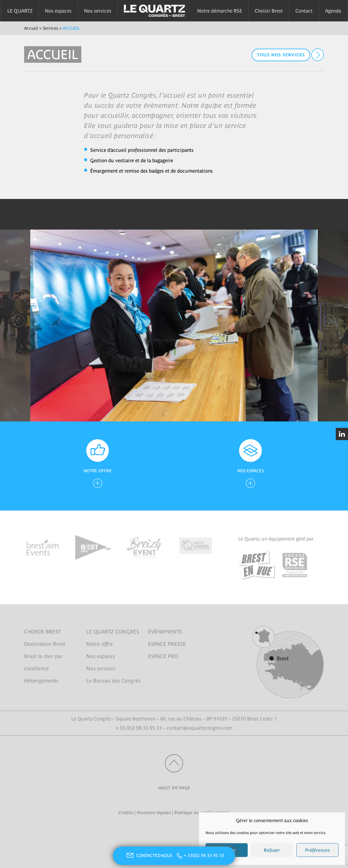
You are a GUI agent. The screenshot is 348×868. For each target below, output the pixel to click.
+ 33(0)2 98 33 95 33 (204, 855)
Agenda (333, 11)
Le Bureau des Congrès (113, 681)
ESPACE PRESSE (167, 644)
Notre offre (100, 644)
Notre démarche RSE (220, 11)
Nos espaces (58, 11)
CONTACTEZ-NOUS (149, 855)
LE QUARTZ (20, 11)
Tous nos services (281, 55)
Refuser (272, 850)
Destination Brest (45, 644)
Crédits (126, 813)
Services (50, 28)
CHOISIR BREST (43, 632)
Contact (304, 11)
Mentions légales (154, 813)
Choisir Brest (269, 11)
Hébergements (41, 681)
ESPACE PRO (163, 656)
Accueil (31, 28)
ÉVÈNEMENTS (165, 632)
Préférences (317, 850)
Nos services (98, 11)
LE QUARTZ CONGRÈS (113, 632)
